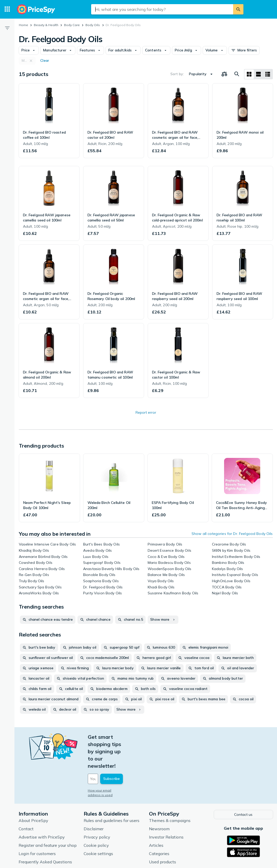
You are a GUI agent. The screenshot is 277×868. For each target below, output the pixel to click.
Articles (156, 816)
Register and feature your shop (48, 816)
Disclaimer (94, 799)
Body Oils (93, 25)
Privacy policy (97, 807)
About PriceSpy (33, 791)
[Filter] (7, 28)
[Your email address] (123, 750)
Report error (146, 412)
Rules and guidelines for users (112, 791)
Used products (163, 832)
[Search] (238, 9)
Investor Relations (166, 807)
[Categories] (7, 9)
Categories (159, 824)
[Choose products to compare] (224, 74)
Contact (26, 799)
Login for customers (37, 824)
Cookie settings (98, 824)
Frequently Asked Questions (45, 832)
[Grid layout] (249, 74)
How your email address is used (112, 761)
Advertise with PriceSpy (42, 807)
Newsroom (159, 799)
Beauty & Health (46, 25)
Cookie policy (96, 816)
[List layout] (258, 74)
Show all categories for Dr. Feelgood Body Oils (232, 534)
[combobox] (162, 9)
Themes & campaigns (170, 791)
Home (23, 25)
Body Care (72, 25)
